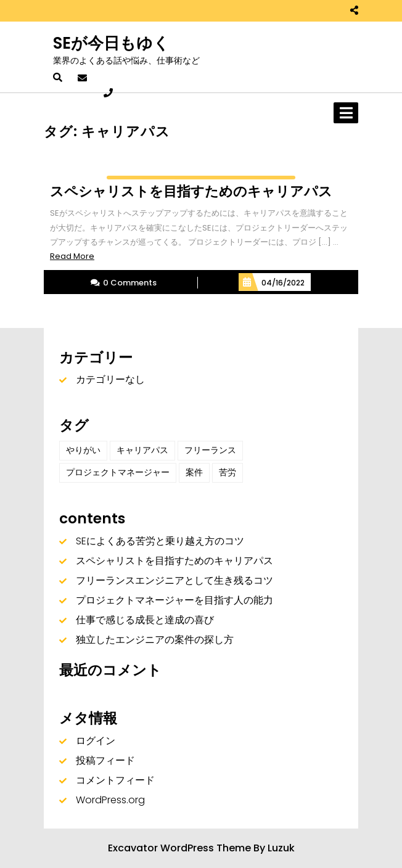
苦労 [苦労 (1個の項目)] (228, 472)
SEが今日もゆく (111, 43)
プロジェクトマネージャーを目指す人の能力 (174, 600)
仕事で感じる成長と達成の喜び (145, 620)
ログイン (96, 741)
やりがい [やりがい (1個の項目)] (83, 450)
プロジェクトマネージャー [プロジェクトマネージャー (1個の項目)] (118, 472)
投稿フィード (105, 760)
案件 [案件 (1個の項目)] (194, 472)
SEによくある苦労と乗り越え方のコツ (160, 541)
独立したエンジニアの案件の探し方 (155, 640)
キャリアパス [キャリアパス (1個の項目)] (142, 450)
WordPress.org (110, 800)
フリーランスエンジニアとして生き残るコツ (174, 580)
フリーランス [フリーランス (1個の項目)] (210, 450)
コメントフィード (115, 780)
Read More (72, 256)
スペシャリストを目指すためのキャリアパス (174, 561)
